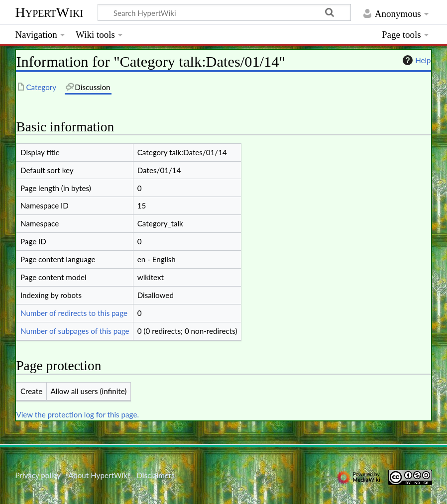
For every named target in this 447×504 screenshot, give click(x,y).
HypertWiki (49, 12)
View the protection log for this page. (77, 414)
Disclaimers (156, 475)
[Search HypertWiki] (224, 12)
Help (415, 60)
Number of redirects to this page (74, 313)
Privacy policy (38, 475)
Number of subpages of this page (75, 331)
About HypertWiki (99, 475)
